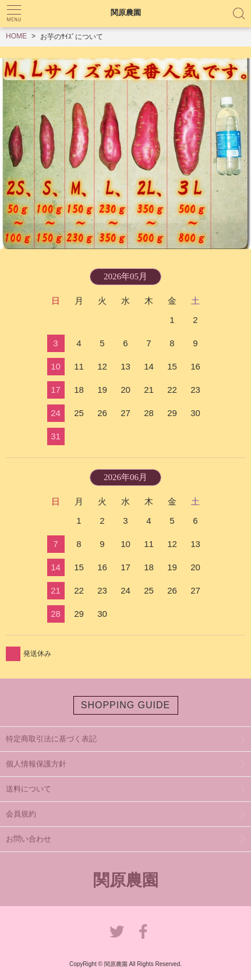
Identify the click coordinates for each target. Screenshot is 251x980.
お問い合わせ (29, 839)
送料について (29, 789)
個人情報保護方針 (36, 764)
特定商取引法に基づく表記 (51, 739)
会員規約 (21, 814)
